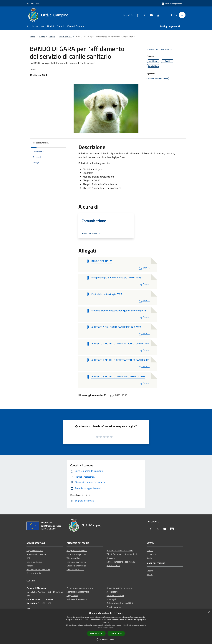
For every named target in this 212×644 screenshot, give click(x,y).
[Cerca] (182, 15)
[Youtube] (150, 15)
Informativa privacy (115, 596)
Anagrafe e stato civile (77, 551)
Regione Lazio (33, 4)
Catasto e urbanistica (76, 566)
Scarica (144, 268)
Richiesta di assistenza (77, 599)
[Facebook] (137, 15)
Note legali (111, 599)
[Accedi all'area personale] (172, 4)
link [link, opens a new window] (113, 628)
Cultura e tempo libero (77, 554)
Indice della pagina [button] (41, 143)
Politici (30, 566)
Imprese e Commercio (76, 562)
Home (32, 37)
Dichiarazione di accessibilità (120, 603)
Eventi (150, 574)
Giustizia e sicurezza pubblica (120, 550)
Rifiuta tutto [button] (116, 633)
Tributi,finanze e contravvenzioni (122, 554)
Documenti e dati (34, 573)
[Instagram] (157, 15)
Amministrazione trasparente (120, 588)
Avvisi (149, 558)
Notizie (52, 37)
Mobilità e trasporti (75, 569)
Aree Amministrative (36, 554)
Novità (42, 37)
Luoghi (150, 571)
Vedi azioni (167, 50)
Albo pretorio (112, 592)
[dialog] (106, 627)
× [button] (209, 612)
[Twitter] (143, 15)
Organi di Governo (35, 551)
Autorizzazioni (113, 566)
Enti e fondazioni (34, 562)
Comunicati (152, 554)
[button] (106, 639)
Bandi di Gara (65, 37)
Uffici (29, 558)
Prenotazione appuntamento (80, 588)
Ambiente (111, 558)
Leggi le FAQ (72, 596)
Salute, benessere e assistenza (121, 562)
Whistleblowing (114, 607)
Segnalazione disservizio (78, 592)
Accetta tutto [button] (96, 633)
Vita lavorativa (73, 558)
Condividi (153, 50)
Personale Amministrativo (38, 569)
